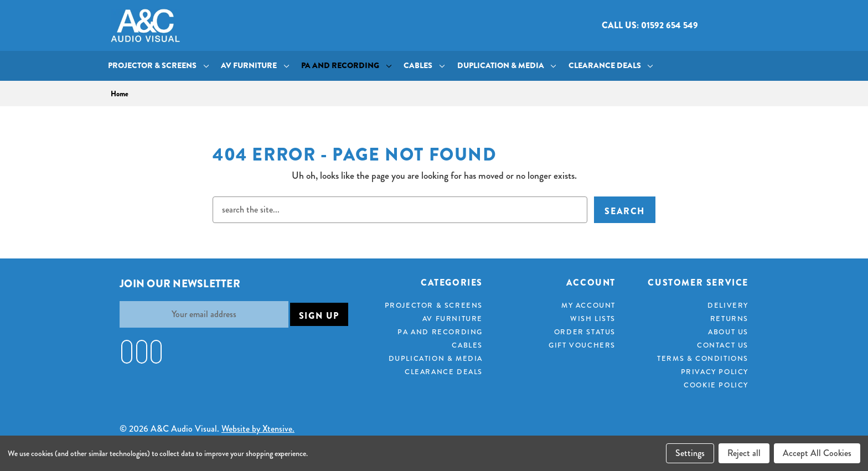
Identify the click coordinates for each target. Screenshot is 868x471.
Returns (729, 319)
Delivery (728, 305)
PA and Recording (346, 66)
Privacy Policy (715, 372)
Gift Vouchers (582, 345)
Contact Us (723, 345)
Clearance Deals (611, 66)
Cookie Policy (716, 385)
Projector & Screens (158, 66)
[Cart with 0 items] (748, 26)
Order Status (585, 332)
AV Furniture (255, 66)
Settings (690, 453)
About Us (728, 332)
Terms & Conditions (703, 358)
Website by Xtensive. (258, 429)
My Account (588, 305)
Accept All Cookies (817, 453)
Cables (424, 66)
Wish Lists (593, 319)
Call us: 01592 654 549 (650, 25)
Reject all (744, 453)
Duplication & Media (507, 66)
